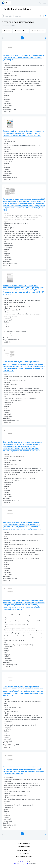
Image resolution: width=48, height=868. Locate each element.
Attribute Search (24, 847)
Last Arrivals (24, 853)
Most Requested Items (24, 857)
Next (46, 38)
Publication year (38, 31)
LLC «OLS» (23, 862)
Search (41, 16)
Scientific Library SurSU (21, 864)
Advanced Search (24, 843)
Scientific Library (24, 850)
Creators (7, 31)
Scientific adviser (21, 31)
